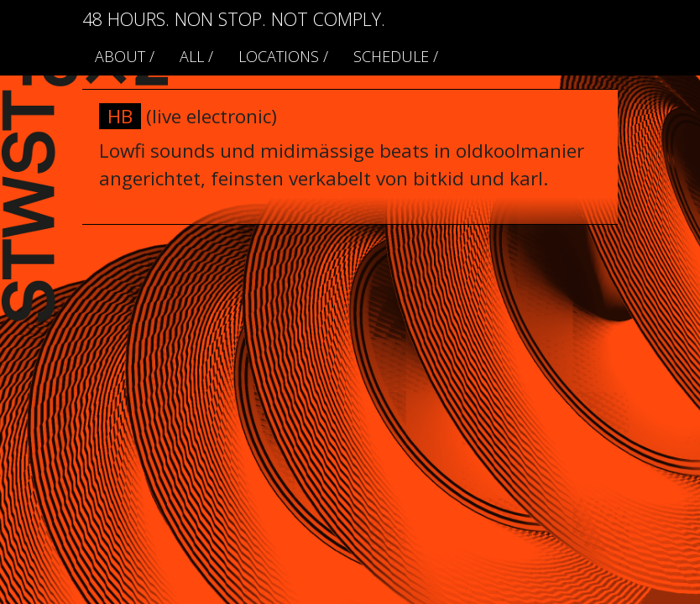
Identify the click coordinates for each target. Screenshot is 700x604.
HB (120, 116)
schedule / (396, 56)
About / (125, 56)
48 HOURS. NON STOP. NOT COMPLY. (234, 19)
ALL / (196, 56)
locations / (283, 56)
